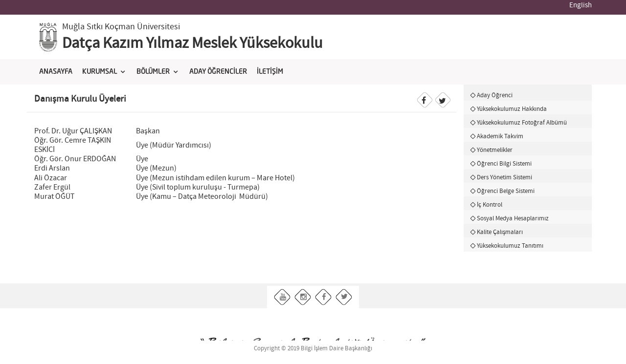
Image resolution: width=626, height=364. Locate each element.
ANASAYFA (56, 72)
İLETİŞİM (270, 72)
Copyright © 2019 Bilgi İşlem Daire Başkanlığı (313, 349)
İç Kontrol (490, 205)
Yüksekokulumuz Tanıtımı (510, 246)
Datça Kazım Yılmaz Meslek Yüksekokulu (192, 43)
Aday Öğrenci (495, 95)
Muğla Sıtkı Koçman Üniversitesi (121, 27)
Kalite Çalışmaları (500, 232)
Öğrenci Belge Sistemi (506, 191)
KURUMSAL (100, 72)
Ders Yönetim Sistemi (504, 177)
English (581, 5)
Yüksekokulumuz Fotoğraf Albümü (522, 123)
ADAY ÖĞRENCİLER (218, 72)
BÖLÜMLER (153, 72)
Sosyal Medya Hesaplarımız (513, 218)
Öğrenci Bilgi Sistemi (504, 164)
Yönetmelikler (495, 150)
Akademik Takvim (500, 136)
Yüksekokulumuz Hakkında (512, 109)
